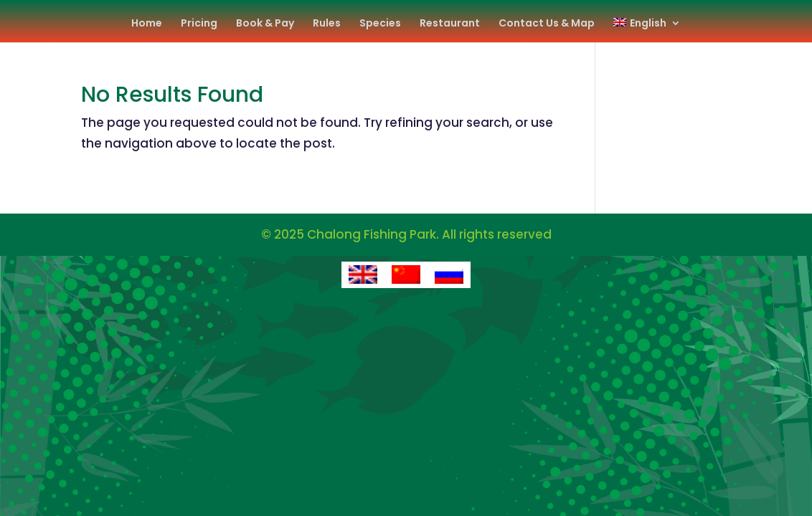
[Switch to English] (363, 275)
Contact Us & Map (547, 24)
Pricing (199, 24)
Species (380, 24)
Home (147, 24)
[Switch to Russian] (449, 275)
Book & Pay (265, 24)
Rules (327, 24)
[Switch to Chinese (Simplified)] (406, 275)
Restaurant (450, 24)
